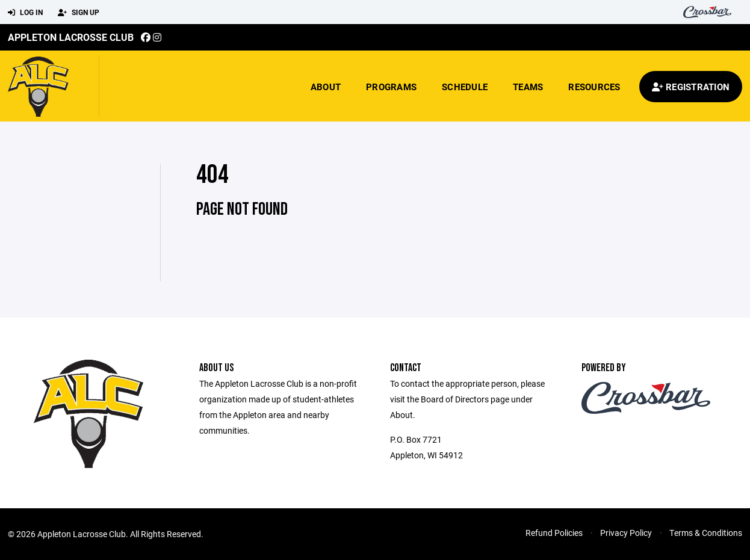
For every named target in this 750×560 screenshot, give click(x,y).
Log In (25, 13)
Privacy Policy (626, 533)
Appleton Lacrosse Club (71, 37)
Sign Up (79, 13)
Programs (391, 87)
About (326, 87)
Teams (528, 87)
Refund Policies (554, 533)
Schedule (465, 87)
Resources (594, 87)
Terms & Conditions (706, 533)
